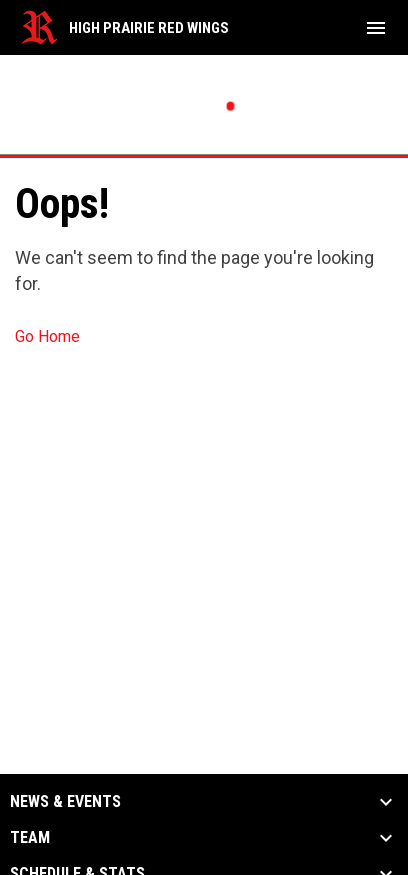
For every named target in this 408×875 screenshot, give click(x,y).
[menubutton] (376, 28)
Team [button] (30, 838)
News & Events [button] (65, 802)
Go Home (47, 336)
